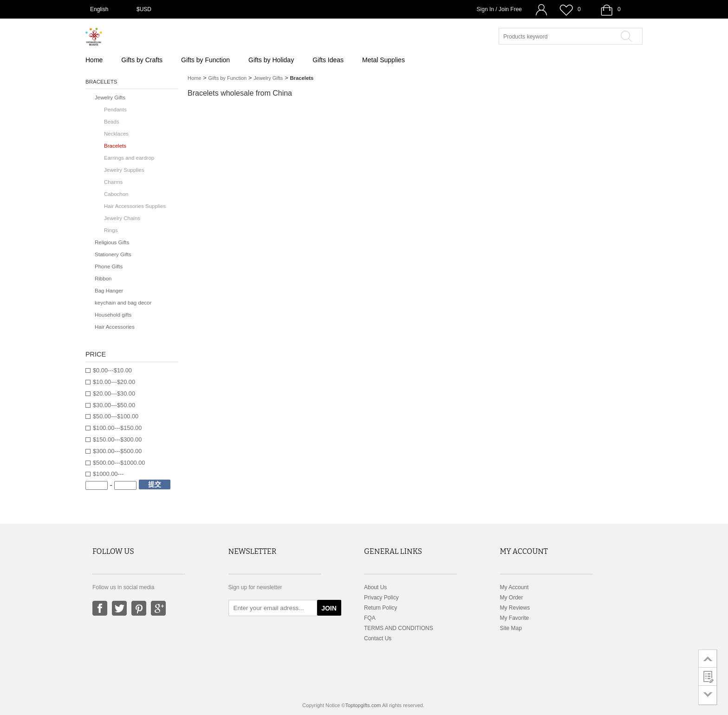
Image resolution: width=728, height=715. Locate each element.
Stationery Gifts (113, 254)
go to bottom (708, 695)
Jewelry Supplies (124, 170)
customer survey (708, 676)
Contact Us (378, 638)
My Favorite (515, 618)
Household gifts (113, 315)
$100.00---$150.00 (117, 428)
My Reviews (515, 608)
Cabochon (116, 194)
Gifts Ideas (328, 60)
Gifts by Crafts (142, 60)
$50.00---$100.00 (116, 416)
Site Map (511, 628)
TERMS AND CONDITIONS (399, 628)
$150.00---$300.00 (117, 439)
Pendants (115, 110)
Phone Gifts (109, 266)
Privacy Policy (381, 598)
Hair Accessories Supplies (135, 206)
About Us (375, 587)
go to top (708, 658)
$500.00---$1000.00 (119, 463)
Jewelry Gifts (268, 78)
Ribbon (103, 279)
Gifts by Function (205, 60)
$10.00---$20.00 (114, 382)
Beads (112, 122)
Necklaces (116, 134)
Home (94, 60)
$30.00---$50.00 (114, 405)
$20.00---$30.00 (114, 393)
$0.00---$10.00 (112, 370)
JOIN (329, 608)
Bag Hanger (109, 291)
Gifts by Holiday (271, 60)
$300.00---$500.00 (117, 451)
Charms (113, 182)
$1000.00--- (108, 474)
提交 (155, 484)
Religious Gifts (112, 242)
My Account (514, 587)
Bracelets (115, 146)
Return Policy (380, 608)
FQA (370, 618)
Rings (111, 230)
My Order (512, 598)
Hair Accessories (115, 327)
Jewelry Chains (122, 218)
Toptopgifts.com (363, 705)
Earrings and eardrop (129, 158)
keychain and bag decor (123, 303)
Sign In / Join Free (499, 9)
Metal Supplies (383, 60)
